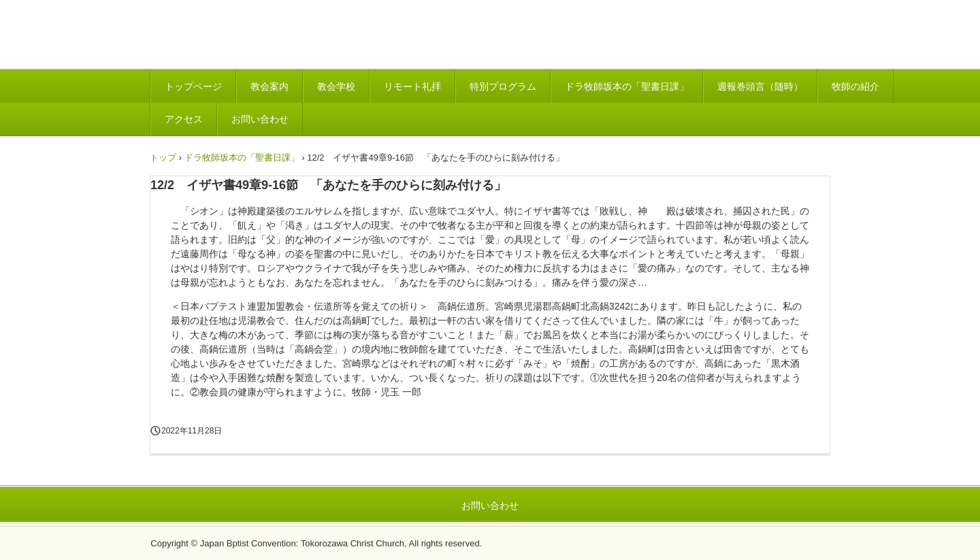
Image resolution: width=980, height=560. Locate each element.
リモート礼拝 (412, 86)
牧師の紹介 (855, 86)
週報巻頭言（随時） (760, 86)
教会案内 (269, 86)
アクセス (184, 119)
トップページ (193, 86)
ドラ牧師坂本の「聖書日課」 (627, 86)
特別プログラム (503, 86)
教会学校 (336, 86)
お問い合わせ (260, 119)
